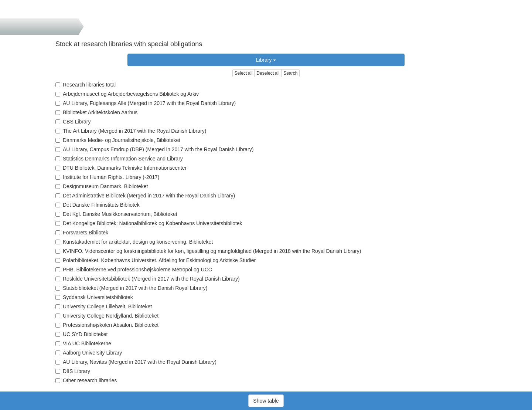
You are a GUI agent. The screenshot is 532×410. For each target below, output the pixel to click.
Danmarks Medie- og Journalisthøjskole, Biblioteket (118, 140)
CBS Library (73, 122)
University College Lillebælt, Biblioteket (104, 306)
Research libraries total (86, 85)
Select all (244, 73)
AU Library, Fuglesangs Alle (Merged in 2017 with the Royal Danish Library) (146, 103)
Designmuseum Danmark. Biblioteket (102, 186)
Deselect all (268, 73)
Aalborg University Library (89, 353)
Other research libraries (86, 380)
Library (266, 60)
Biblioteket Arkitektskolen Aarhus (96, 112)
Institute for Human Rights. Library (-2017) (107, 177)
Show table (266, 401)
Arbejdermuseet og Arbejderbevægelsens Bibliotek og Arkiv (127, 94)
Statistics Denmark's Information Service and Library (119, 159)
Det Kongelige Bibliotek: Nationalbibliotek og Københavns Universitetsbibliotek (149, 223)
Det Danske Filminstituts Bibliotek (98, 205)
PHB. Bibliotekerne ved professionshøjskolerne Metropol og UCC (134, 270)
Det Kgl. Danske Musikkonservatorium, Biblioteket (116, 214)
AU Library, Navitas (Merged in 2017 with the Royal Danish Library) (136, 362)
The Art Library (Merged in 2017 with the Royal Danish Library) (131, 131)
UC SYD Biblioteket (81, 334)
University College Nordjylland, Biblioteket (107, 316)
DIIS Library (73, 371)
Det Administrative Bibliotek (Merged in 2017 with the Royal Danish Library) (145, 196)
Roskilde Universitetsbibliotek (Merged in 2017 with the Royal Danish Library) (148, 279)
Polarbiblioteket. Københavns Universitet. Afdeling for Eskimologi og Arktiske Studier (156, 260)
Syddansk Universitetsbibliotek (94, 297)
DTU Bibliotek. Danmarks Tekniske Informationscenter (121, 168)
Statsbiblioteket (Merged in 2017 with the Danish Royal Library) (131, 288)
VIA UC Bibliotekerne (83, 343)
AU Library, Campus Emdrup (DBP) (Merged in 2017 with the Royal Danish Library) (154, 149)
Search (290, 73)
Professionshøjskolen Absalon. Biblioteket (107, 325)
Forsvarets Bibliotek (82, 233)
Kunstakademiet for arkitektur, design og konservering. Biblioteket (134, 242)
